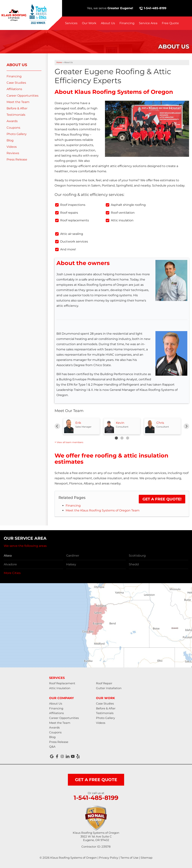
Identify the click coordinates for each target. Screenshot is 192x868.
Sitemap (147, 858)
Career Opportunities (22, 96)
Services (71, 23)
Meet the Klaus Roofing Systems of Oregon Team (103, 510)
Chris (160, 423)
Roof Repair (104, 683)
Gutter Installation (109, 688)
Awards (12, 121)
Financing (127, 23)
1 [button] (116, 438)
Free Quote (170, 23)
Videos (12, 147)
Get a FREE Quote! (162, 499)
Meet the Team (18, 102)
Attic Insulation (60, 688)
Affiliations (14, 89)
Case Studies (16, 83)
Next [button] (186, 426)
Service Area (148, 23)
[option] (81, 426)
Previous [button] (57, 426)
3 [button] (127, 438)
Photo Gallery (17, 134)
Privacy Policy (109, 858)
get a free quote (96, 780)
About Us (108, 23)
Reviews (13, 153)
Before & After (17, 108)
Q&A (52, 747)
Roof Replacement (62, 683)
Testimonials (16, 115)
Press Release (17, 159)
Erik (78, 423)
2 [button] (122, 438)
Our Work (89, 23)
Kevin (120, 423)
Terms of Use (129, 858)
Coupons (13, 128)
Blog (10, 140)
